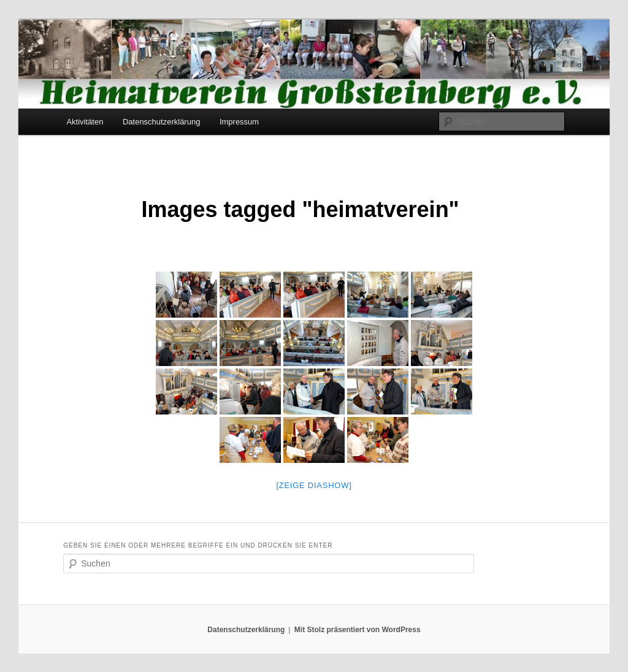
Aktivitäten (85, 122)
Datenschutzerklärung (161, 122)
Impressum (239, 122)
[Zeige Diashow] (314, 485)
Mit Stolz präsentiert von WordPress (358, 630)
